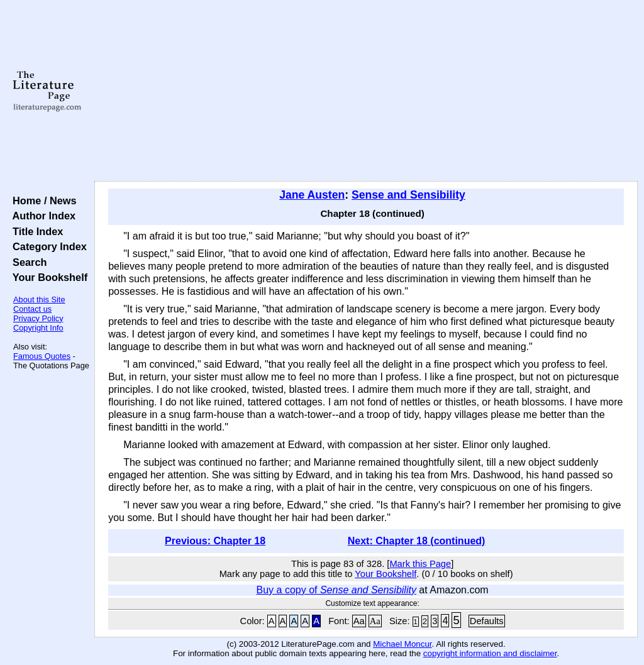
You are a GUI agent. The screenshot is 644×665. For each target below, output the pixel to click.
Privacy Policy (38, 318)
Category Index (47, 246)
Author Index (41, 216)
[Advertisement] (366, 91)
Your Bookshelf (47, 277)
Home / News (42, 201)
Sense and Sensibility (408, 195)
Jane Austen (312, 195)
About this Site (39, 300)
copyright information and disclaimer (490, 653)
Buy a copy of (336, 590)
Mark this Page (420, 564)
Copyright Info (38, 328)
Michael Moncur (402, 644)
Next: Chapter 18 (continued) (417, 541)
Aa (359, 621)
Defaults (487, 621)
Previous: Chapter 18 (215, 541)
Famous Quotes (42, 356)
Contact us (32, 309)
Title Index (35, 231)
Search (27, 262)
